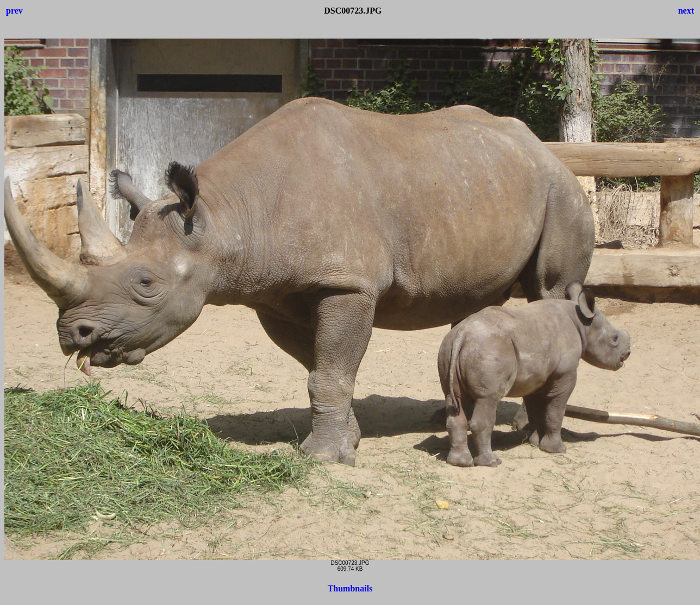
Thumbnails (350, 588)
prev (14, 11)
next (686, 11)
